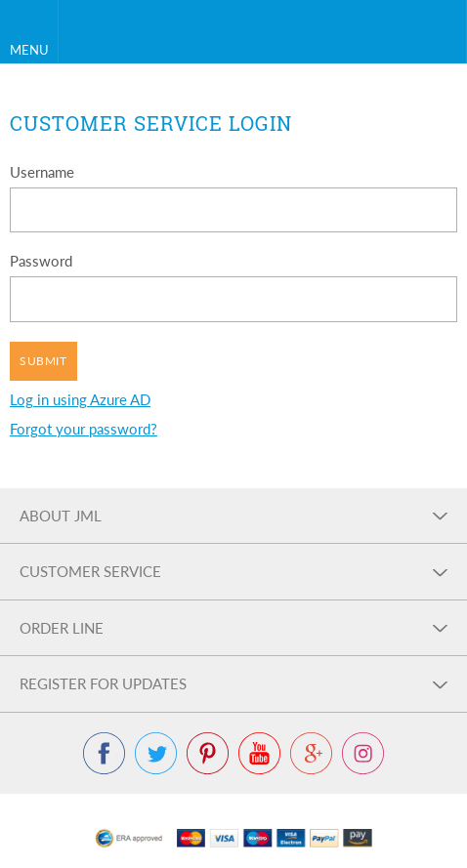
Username (42, 172)
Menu (29, 50)
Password (41, 261)
